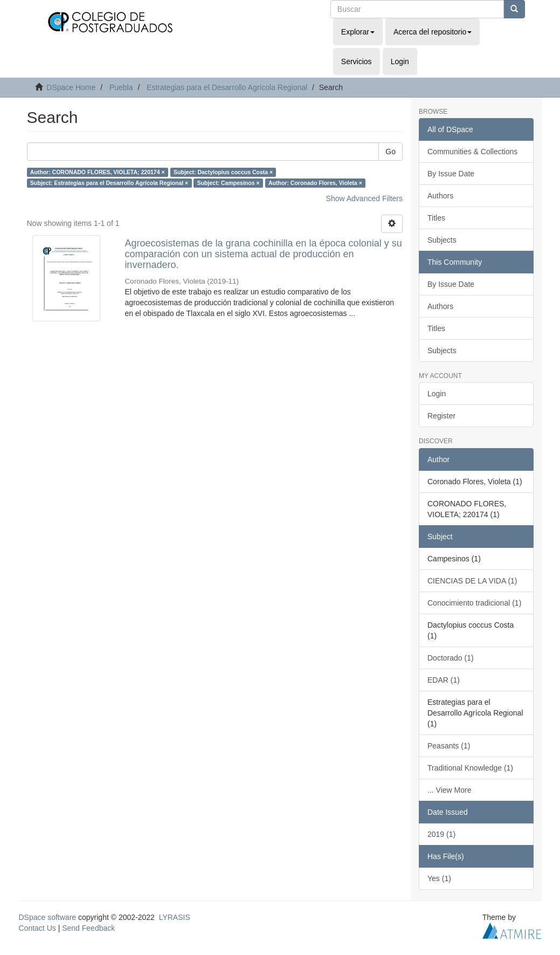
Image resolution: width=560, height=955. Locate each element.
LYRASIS (175, 917)
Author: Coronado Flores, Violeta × (315, 183)
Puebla (121, 87)
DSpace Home (71, 87)
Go (390, 152)
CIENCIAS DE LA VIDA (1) (472, 581)
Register (441, 416)
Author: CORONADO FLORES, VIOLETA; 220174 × (98, 172)
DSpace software (48, 917)
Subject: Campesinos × (229, 183)
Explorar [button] (358, 32)
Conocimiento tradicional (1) (474, 603)
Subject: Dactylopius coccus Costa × (223, 172)
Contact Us (37, 928)
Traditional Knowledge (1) (470, 768)
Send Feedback (88, 928)
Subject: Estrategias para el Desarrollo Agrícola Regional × (109, 183)
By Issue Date (451, 174)
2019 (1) (441, 834)
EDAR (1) (444, 680)
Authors (440, 196)
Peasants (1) (449, 746)
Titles (436, 218)
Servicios (357, 61)
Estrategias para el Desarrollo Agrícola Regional (227, 87)
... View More (449, 790)
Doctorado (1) (451, 658)
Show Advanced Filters (364, 198)
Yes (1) (439, 878)
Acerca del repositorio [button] (433, 32)
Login (437, 394)
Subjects (442, 240)
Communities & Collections (472, 152)
